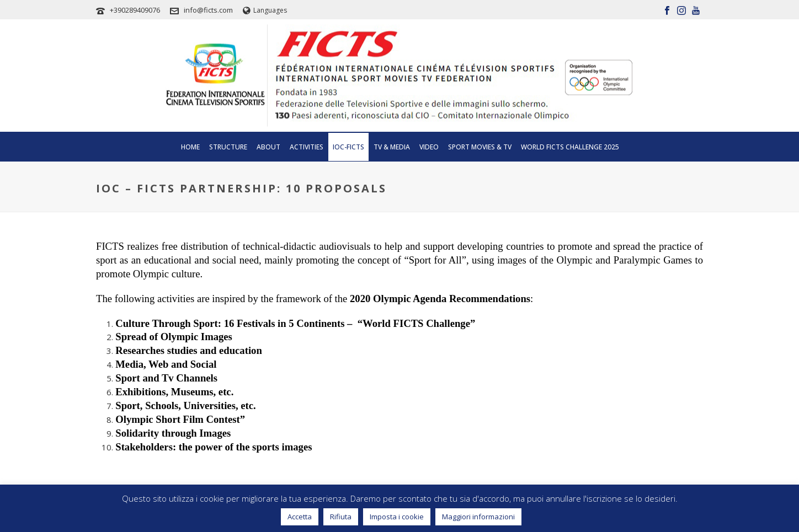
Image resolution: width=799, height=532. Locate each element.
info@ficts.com (208, 10)
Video (429, 147)
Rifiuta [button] (341, 517)
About (268, 147)
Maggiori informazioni (478, 517)
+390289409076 (135, 10)
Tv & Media (392, 147)
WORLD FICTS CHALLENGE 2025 (570, 147)
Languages (265, 10)
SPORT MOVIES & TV (480, 147)
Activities (307, 147)
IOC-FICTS (348, 147)
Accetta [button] (300, 517)
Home (190, 147)
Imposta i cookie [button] (397, 517)
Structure (228, 147)
